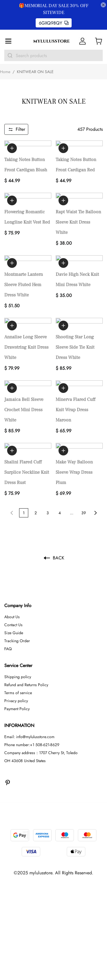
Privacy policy (16, 654)
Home (5, 72)
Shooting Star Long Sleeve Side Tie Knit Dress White (75, 316)
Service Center (18, 619)
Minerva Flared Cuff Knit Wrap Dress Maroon (75, 371)
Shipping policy (18, 630)
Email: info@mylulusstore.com (29, 690)
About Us (12, 571)
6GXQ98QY (54, 23)
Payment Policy (17, 662)
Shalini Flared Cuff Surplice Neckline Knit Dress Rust (27, 426)
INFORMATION (19, 679)
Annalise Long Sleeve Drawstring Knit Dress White (26, 316)
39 (84, 467)
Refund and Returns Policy (26, 638)
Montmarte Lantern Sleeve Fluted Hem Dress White (24, 262)
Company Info (18, 559)
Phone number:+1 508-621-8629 (32, 698)
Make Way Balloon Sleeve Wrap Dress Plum (74, 426)
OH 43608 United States (25, 714)
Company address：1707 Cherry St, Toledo (41, 706)
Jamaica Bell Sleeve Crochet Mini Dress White (24, 371)
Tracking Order (17, 595)
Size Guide (14, 587)
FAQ (8, 603)
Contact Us (13, 579)
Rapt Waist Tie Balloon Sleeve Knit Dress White (78, 207)
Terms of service (18, 646)
